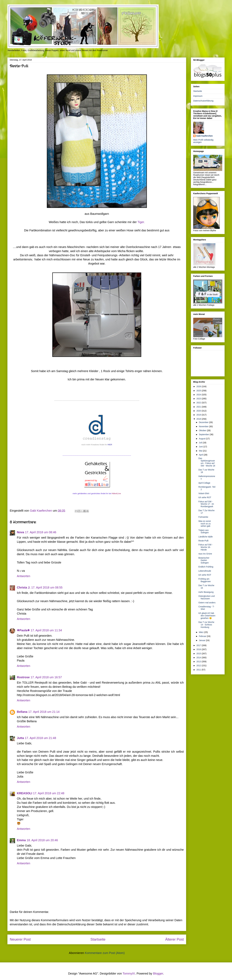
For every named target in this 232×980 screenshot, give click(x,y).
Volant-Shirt (204, 493)
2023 (199, 399)
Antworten (24, 576)
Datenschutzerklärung (203, 101)
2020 (199, 411)
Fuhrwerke (203, 517)
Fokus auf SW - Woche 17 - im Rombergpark (206, 504)
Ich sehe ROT (205, 497)
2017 (199, 645)
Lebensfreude (205, 571)
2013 (199, 662)
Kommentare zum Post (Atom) (105, 953)
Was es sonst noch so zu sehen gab (205, 524)
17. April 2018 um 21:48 (40, 738)
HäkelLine (116, 493)
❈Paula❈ (23, 630)
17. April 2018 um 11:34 (46, 630)
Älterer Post (175, 939)
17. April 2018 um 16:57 (46, 677)
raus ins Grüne (205, 554)
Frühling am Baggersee (205, 580)
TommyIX (129, 973)
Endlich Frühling (206, 567)
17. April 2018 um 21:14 (44, 712)
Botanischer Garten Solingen (204, 560)
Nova (20, 532)
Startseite (98, 939)
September (204, 434)
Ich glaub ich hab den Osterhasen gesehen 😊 (207, 616)
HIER (110, 445)
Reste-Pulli (203, 541)
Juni (201, 447)
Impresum (198, 96)
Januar (202, 640)
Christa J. (24, 587)
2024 (199, 395)
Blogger (158, 973)
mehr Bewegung (206, 592)
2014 (199, 658)
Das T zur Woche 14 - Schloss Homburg (206, 625)
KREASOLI (24, 793)
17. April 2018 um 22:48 (49, 793)
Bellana (22, 712)
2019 (199, 415)
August (202, 439)
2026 (199, 386)
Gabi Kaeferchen (204, 136)
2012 (199, 666)
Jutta (20, 738)
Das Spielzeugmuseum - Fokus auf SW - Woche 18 (207, 462)
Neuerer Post (20, 939)
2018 (199, 419)
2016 (199, 649)
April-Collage (204, 483)
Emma (21, 840)
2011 (199, 670)
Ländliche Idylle (206, 537)
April (201, 455)
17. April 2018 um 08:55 (47, 587)
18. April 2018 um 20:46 (42, 840)
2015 (199, 654)
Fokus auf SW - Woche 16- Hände (206, 547)
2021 (199, 407)
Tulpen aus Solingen (204, 531)
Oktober (203, 430)
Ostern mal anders (207, 603)
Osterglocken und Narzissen (207, 597)
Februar (203, 636)
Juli (201, 443)
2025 (199, 391)
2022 (199, 403)
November (204, 426)
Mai (201, 451)
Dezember (204, 422)
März (201, 632)
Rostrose (23, 677)
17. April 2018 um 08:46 (41, 532)
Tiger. (141, 222)
